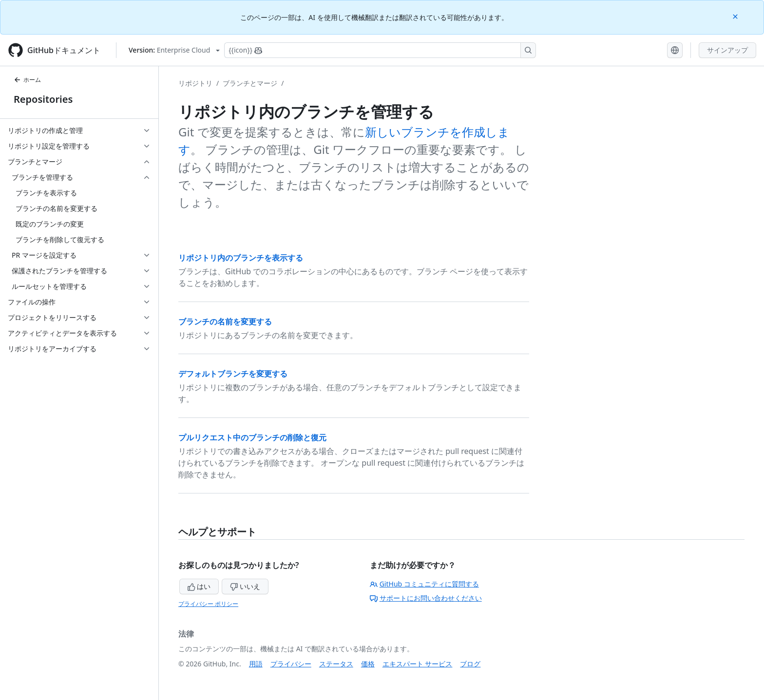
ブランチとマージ (250, 83)
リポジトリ (195, 83)
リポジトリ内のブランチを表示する (241, 258)
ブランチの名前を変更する (225, 322)
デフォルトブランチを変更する (233, 374)
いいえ (245, 586)
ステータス (336, 664)
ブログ (470, 664)
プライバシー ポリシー (208, 604)
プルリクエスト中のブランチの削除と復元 (252, 437)
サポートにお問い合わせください (426, 598)
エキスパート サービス (418, 664)
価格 (368, 664)
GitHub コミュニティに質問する (424, 584)
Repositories (43, 99)
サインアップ (727, 50)
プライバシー (291, 664)
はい (199, 586)
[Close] (736, 16)
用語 (256, 664)
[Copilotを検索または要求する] (380, 50)
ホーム (27, 80)
